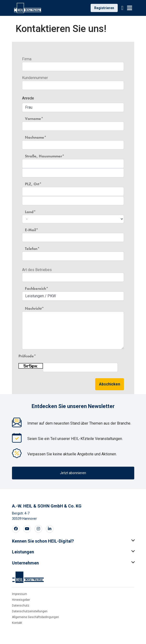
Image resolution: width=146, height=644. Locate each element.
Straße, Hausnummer (44, 156)
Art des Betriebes (37, 270)
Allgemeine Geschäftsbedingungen (35, 617)
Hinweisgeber (21, 600)
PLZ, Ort (32, 184)
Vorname (33, 119)
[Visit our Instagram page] (38, 529)
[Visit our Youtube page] (27, 529)
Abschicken (110, 384)
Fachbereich (35, 288)
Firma (27, 59)
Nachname (35, 137)
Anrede (28, 98)
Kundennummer (35, 78)
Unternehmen (25, 563)
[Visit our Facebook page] (16, 529)
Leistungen (23, 552)
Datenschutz (21, 606)
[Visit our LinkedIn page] (50, 529)
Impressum (20, 594)
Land (29, 212)
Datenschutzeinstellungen (30, 611)
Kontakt (17, 623)
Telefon (31, 249)
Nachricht (33, 308)
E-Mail (30, 230)
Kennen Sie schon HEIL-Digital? (43, 541)
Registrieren (104, 8)
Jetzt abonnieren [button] (73, 473)
